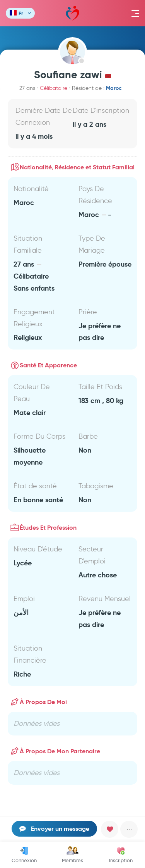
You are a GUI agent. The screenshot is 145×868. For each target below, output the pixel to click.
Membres (72, 855)
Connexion (24, 855)
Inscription (121, 855)
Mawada (72, 13)
